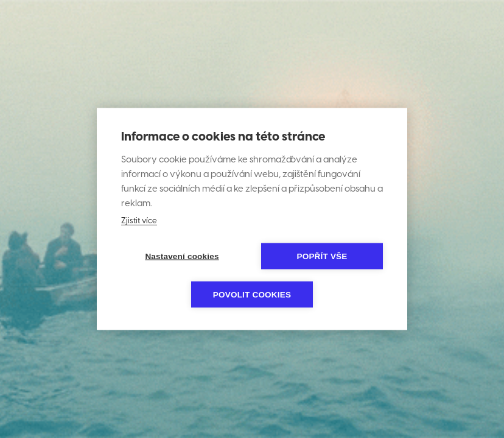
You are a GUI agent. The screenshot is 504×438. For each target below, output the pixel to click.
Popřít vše (322, 256)
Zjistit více (139, 221)
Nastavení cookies (182, 256)
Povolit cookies (252, 295)
